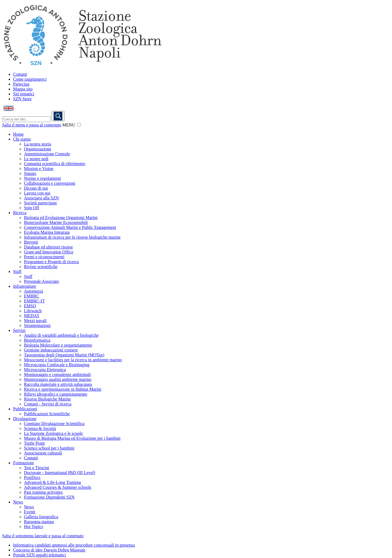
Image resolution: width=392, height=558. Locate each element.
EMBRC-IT (34, 301)
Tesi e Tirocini (36, 468)
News (18, 502)
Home (18, 134)
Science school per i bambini (49, 448)
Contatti (20, 74)
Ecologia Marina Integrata (47, 232)
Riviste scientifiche (41, 267)
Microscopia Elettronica (45, 370)
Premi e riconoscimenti (44, 257)
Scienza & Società (40, 428)
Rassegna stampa (39, 522)
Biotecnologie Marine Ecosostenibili (56, 222)
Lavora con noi (37, 193)
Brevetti (31, 242)
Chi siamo (22, 139)
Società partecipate (40, 203)
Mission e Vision (39, 169)
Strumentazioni (37, 325)
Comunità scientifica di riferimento (55, 164)
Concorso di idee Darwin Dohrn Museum (49, 550)
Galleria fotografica (41, 517)
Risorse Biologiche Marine (47, 399)
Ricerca (20, 213)
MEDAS (32, 316)
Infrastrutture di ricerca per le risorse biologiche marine (72, 237)
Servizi (19, 330)
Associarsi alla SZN (41, 198)
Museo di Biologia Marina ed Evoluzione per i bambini (72, 438)
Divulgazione (25, 419)
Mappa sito (23, 89)
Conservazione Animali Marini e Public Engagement (70, 227)
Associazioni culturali (43, 453)
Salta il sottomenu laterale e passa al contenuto (43, 536)
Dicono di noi (36, 188)
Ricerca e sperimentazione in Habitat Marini (63, 389)
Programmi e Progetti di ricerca (51, 262)
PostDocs (32, 477)
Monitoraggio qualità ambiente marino (58, 379)
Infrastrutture (24, 286)
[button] (79, 125)
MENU (69, 125)
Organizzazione (38, 149)
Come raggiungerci (30, 79)
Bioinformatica (37, 340)
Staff (17, 272)
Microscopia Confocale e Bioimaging (57, 365)
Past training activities (43, 492)
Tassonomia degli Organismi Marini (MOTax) (64, 355)
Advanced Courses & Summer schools (58, 487)
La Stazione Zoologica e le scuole (53, 433)
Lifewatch (33, 311)
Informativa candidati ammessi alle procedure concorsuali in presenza (74, 545)
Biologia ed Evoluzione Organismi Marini (61, 218)
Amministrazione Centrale (47, 154)
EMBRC (32, 296)
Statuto (30, 173)
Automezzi (33, 291)
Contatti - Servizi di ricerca (48, 404)
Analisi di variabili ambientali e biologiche (61, 335)
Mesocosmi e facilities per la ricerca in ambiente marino (73, 360)
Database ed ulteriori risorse (48, 247)
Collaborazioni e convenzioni (50, 183)
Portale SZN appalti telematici (39, 555)
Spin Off (31, 208)
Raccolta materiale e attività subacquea (58, 384)
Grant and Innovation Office (49, 252)
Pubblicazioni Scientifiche (47, 414)
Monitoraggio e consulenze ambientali (57, 374)
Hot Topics (33, 527)
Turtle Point (34, 443)
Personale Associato (41, 281)
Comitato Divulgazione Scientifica (54, 424)
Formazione (23, 463)
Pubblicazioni (25, 409)
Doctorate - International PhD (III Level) (60, 473)
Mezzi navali (35, 321)
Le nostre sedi (36, 159)
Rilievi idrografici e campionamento (56, 394)
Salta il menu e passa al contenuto (32, 125)
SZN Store (22, 99)
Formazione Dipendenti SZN (49, 497)
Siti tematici (24, 94)
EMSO (30, 306)
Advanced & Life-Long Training (52, 482)
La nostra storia (38, 144)
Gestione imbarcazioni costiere (51, 350)
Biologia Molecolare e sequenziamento (58, 345)
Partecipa (21, 84)
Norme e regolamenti (42, 178)
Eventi (30, 512)
